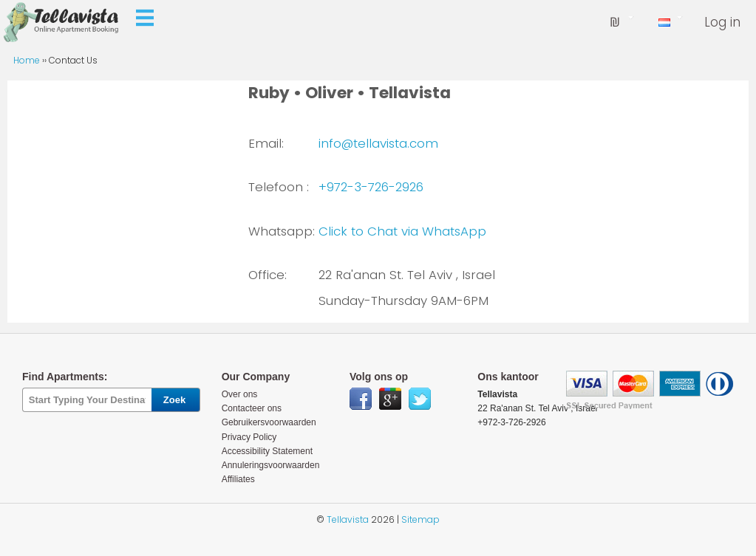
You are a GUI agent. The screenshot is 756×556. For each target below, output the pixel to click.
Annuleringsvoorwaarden (271, 465)
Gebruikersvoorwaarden (269, 422)
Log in (722, 22)
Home (28, 60)
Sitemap (420, 519)
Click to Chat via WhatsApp (402, 231)
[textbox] (87, 400)
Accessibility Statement (267, 451)
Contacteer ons (252, 408)
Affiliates (238, 479)
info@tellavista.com (378, 143)
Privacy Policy (249, 437)
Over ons (240, 394)
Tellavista (348, 519)
